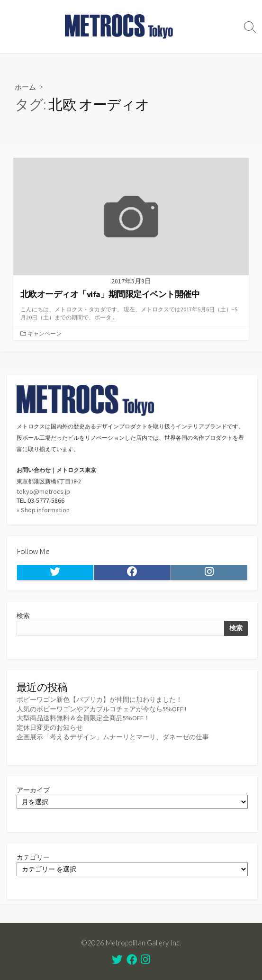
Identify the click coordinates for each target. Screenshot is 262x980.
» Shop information (43, 510)
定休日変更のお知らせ (50, 727)
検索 (23, 616)
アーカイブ (33, 790)
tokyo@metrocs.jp (43, 491)
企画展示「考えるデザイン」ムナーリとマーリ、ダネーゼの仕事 (113, 737)
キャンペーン (45, 333)
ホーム (25, 87)
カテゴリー (33, 857)
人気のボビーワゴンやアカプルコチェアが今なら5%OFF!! (101, 709)
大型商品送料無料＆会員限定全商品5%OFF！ (83, 718)
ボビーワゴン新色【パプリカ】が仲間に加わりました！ (99, 699)
